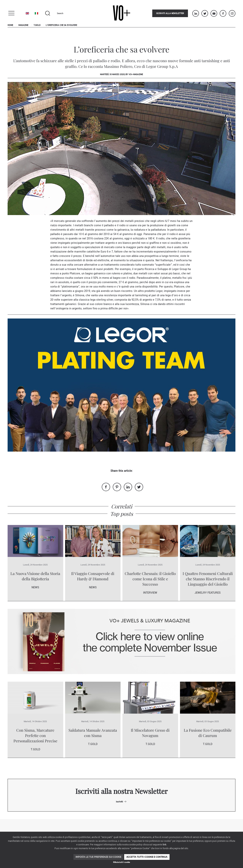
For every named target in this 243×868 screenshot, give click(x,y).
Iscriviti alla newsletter (170, 13)
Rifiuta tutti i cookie (121, 862)
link (164, 845)
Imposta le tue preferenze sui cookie (98, 857)
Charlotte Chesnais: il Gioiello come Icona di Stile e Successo (150, 579)
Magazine (23, 25)
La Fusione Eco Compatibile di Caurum (208, 733)
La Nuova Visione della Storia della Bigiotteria (35, 576)
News (35, 587)
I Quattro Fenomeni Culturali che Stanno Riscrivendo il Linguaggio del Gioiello (208, 579)
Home (10, 25)
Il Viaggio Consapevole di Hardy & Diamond (93, 576)
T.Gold (37, 25)
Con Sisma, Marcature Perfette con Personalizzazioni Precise (35, 735)
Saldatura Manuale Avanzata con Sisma (93, 733)
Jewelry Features (208, 593)
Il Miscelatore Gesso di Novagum (150, 733)
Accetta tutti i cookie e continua (147, 857)
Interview (150, 593)
